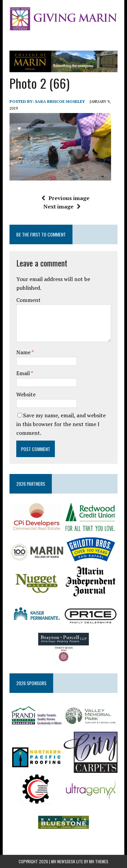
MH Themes (99, 861)
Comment (28, 300)
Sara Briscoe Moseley (60, 101)
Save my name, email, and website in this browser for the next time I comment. (61, 424)
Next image (62, 206)
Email (24, 373)
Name (24, 352)
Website (26, 394)
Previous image (65, 198)
